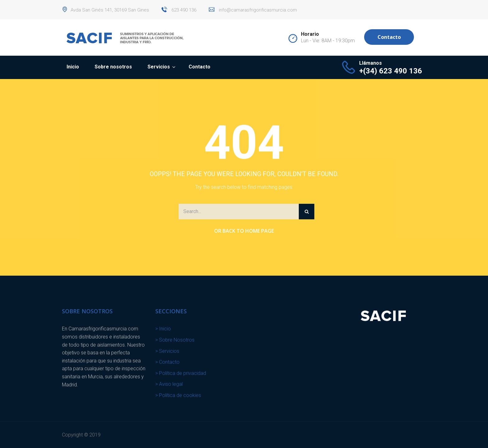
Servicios (159, 67)
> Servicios (167, 351)
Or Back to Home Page (244, 231)
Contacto (389, 37)
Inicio (73, 67)
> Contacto (167, 362)
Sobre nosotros (113, 67)
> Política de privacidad (181, 373)
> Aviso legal (169, 384)
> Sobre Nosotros (175, 340)
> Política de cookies (178, 395)
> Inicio (163, 329)
